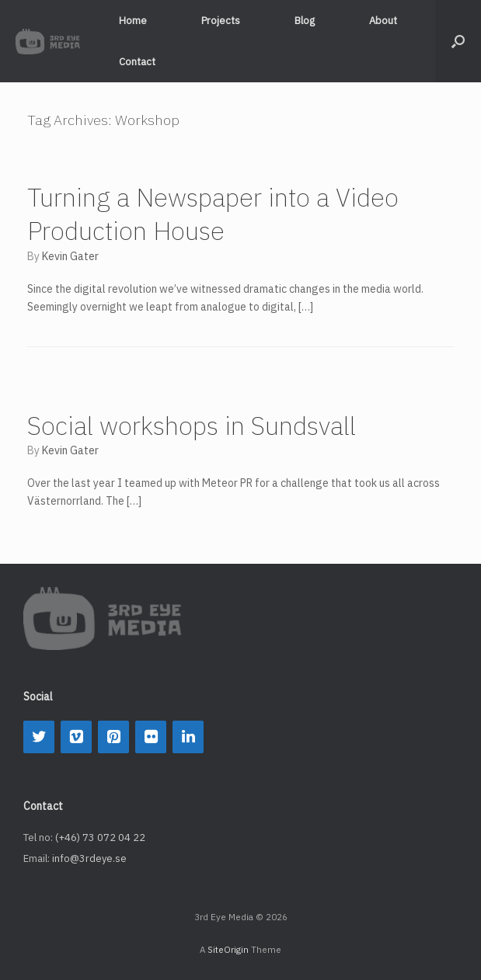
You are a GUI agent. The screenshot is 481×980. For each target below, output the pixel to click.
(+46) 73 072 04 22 (100, 838)
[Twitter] (39, 737)
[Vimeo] (76, 737)
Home (133, 21)
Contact (137, 62)
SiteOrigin (228, 949)
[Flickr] (151, 737)
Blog (305, 21)
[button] (458, 41)
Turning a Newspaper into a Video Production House (213, 214)
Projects (221, 21)
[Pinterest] (113, 737)
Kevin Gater (70, 256)
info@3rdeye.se (89, 858)
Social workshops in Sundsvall (192, 426)
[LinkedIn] (188, 737)
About (383, 21)
